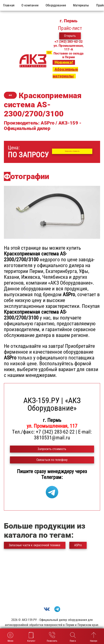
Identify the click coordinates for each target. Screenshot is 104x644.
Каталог (31, 637)
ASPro (78, 545)
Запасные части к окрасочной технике (35, 545)
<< (10, 95)
